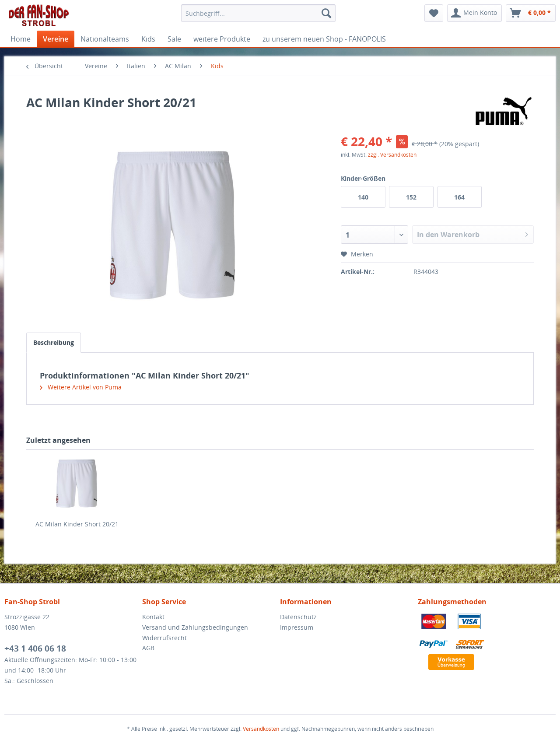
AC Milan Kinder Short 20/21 (77, 524)
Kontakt (153, 617)
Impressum (297, 627)
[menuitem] (258, 13)
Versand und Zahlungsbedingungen (195, 627)
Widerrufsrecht (164, 638)
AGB (148, 648)
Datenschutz (298, 617)
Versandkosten (261, 729)
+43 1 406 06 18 (35, 648)
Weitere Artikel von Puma (81, 387)
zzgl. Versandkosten (392, 155)
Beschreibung (54, 342)
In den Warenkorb (472, 233)
